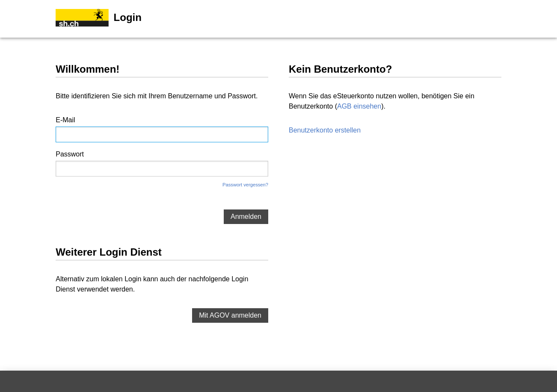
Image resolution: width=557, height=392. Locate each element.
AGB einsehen (359, 106)
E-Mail (65, 120)
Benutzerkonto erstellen (325, 130)
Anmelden (246, 217)
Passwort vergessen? (245, 185)
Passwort (70, 154)
